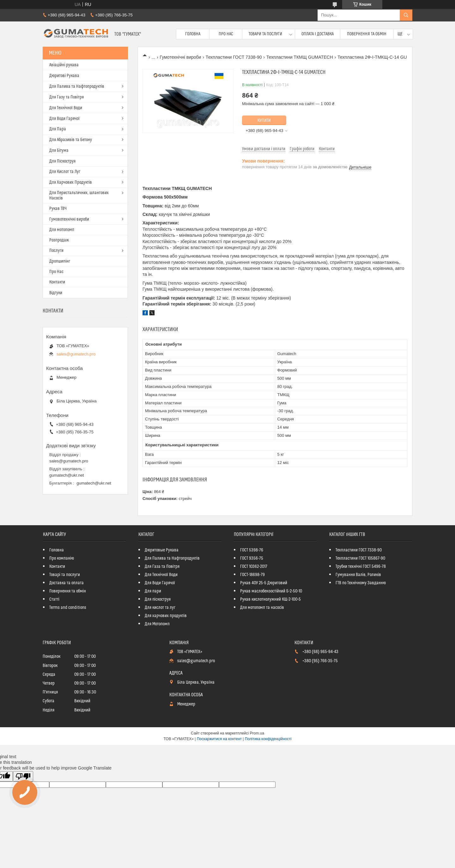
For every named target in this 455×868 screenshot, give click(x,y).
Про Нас (226, 34)
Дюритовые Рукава (162, 550)
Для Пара (58, 129)
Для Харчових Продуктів (71, 182)
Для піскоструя (158, 599)
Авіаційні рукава (64, 65)
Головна (193, 34)
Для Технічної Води (66, 108)
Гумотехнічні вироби (181, 57)
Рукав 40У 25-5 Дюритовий (264, 583)
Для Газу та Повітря (67, 97)
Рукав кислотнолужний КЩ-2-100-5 (270, 599)
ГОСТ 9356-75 (252, 558)
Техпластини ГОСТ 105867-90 (360, 558)
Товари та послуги (265, 34)
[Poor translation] (23, 776)
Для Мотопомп (157, 624)
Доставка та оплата (67, 583)
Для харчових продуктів (166, 616)
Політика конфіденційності (268, 739)
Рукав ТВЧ (58, 209)
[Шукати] (406, 15)
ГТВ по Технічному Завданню (361, 583)
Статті (54, 599)
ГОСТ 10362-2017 (254, 567)
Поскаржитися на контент (219, 739)
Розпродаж (59, 240)
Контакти (57, 282)
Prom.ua (257, 733)
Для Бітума (59, 151)
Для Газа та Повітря (162, 567)
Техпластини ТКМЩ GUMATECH (300, 57)
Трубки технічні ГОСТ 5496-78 (361, 567)
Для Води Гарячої (64, 119)
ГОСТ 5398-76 (252, 550)
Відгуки (56, 293)
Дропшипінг (60, 261)
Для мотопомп (62, 230)
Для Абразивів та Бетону (71, 140)
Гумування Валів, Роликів (358, 575)
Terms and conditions (68, 608)
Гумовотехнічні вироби (69, 219)
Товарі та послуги (65, 575)
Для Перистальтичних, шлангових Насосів (79, 196)
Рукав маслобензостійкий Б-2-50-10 (271, 591)
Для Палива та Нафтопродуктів (77, 86)
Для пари (153, 591)
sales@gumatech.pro (76, 354)
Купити (264, 121)
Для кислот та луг (160, 608)
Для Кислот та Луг (65, 172)
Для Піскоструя (62, 161)
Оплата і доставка (318, 34)
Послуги (56, 251)
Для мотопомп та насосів (262, 608)
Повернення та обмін (367, 34)
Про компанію (62, 558)
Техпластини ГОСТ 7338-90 (234, 57)
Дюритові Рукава (64, 76)
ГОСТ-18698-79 (252, 575)
